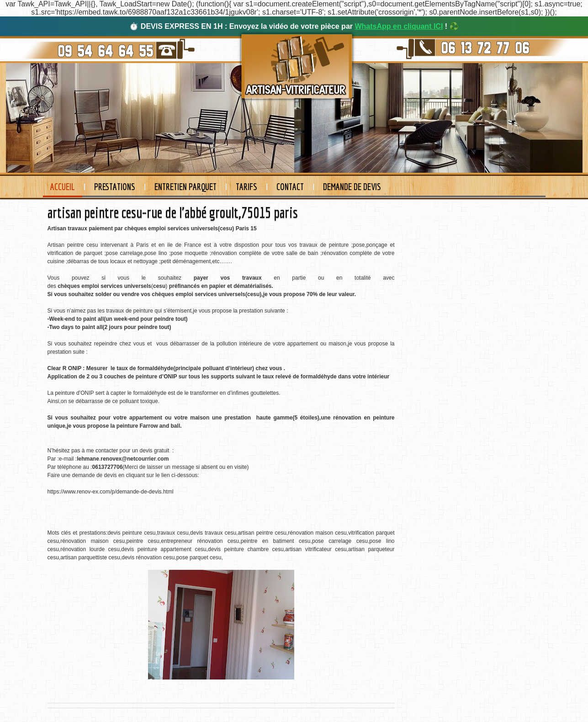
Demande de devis (352, 187)
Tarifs (246, 187)
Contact (290, 187)
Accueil (63, 187)
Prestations (115, 187)
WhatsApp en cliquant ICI (399, 26)
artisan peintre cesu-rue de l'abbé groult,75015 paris (173, 212)
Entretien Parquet (185, 187)
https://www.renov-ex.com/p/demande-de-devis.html (111, 492)
